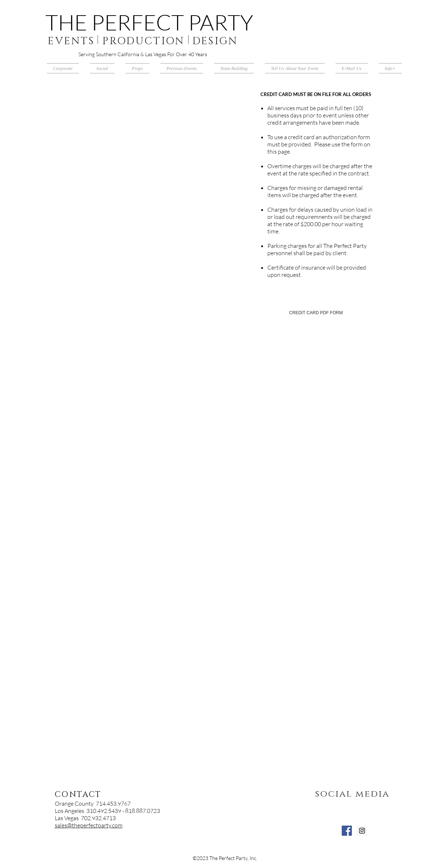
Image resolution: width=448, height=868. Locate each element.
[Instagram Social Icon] (362, 831)
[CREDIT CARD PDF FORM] (316, 313)
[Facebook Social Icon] (347, 831)
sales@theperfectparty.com (89, 825)
